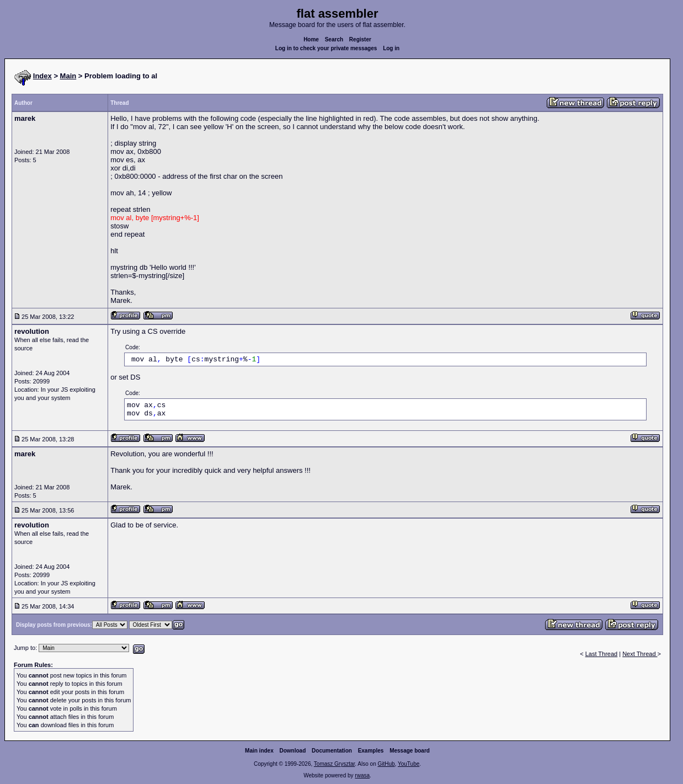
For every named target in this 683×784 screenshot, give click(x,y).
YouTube (409, 764)
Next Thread (640, 654)
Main (68, 76)
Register (360, 39)
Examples (371, 751)
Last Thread (602, 654)
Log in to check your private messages (326, 48)
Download (293, 751)
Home (311, 39)
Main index (259, 751)
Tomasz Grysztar (334, 764)
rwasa (362, 775)
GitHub (386, 764)
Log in (391, 48)
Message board (410, 751)
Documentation (332, 751)
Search (334, 39)
